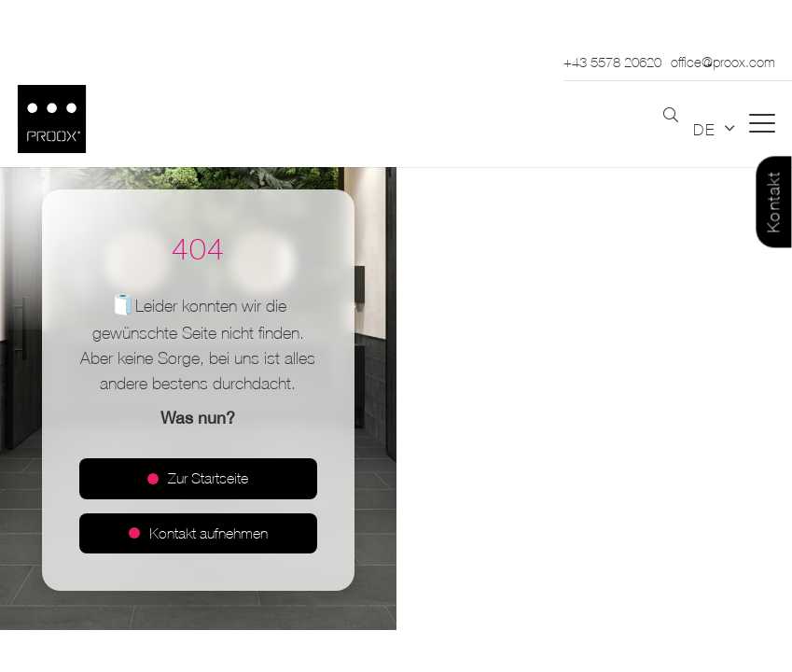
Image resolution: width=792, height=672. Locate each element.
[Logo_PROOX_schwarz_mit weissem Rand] (52, 119)
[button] (671, 116)
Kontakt (774, 203)
